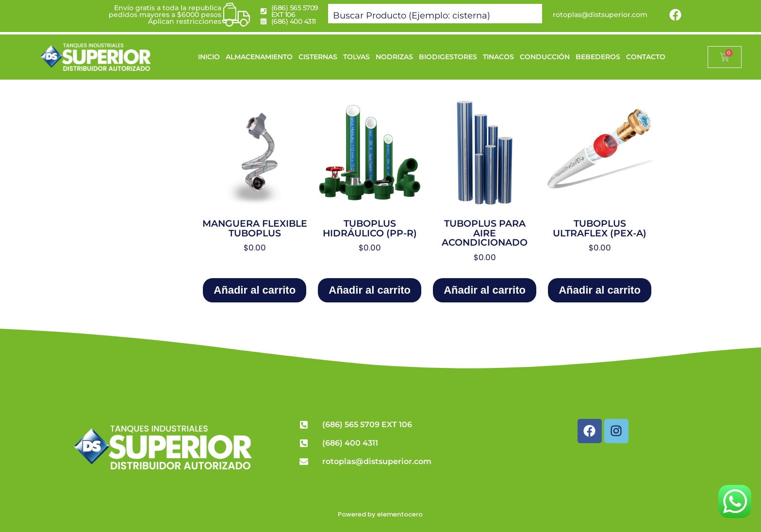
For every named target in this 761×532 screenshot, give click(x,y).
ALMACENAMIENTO (259, 57)
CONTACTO (646, 57)
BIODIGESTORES (448, 57)
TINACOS (498, 57)
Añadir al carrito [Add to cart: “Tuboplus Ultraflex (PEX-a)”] (600, 290)
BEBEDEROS (598, 57)
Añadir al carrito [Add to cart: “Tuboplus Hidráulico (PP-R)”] (370, 290)
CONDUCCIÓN (545, 57)
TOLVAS (356, 57)
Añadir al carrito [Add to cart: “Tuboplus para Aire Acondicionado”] (485, 290)
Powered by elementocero (380, 514)
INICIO (209, 57)
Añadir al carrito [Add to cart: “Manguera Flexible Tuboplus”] (255, 290)
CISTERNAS (318, 57)
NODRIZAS (394, 57)
